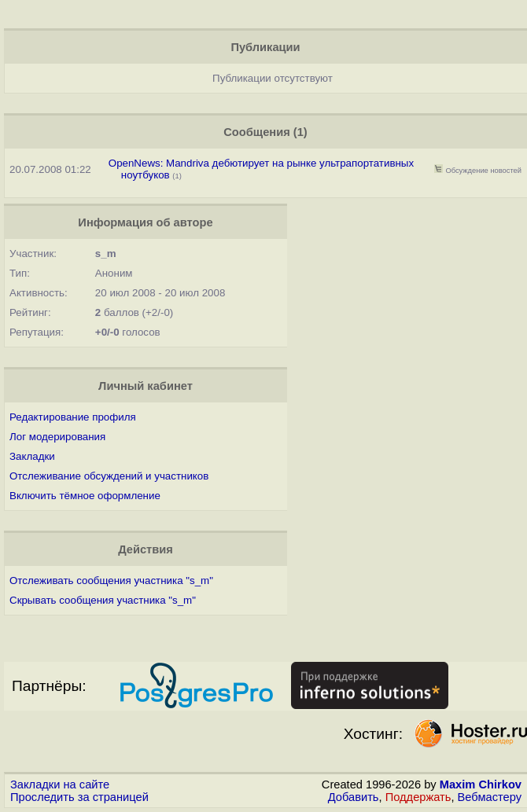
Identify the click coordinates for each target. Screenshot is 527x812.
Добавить (354, 797)
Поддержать (418, 797)
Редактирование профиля (73, 417)
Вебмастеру (490, 797)
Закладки (32, 456)
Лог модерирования (57, 437)
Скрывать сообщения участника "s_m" (103, 600)
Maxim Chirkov (481, 784)
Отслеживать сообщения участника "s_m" (111, 581)
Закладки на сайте (60, 784)
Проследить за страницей (79, 797)
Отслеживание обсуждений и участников (109, 476)
